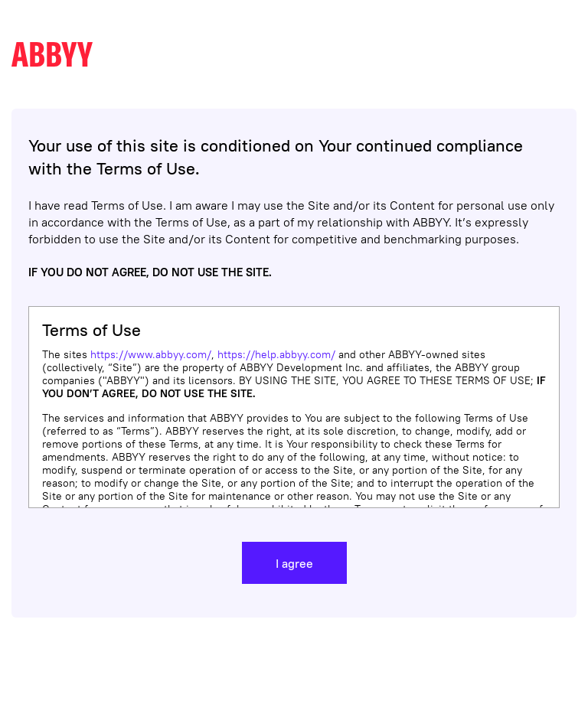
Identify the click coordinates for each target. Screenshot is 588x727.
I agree (294, 563)
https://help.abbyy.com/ (276, 354)
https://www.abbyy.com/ (151, 354)
